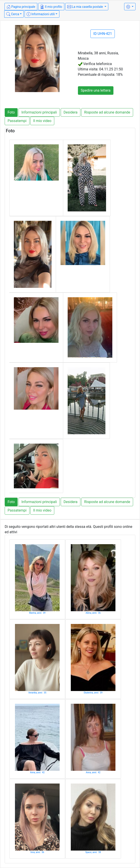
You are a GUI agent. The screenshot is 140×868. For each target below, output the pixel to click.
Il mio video (42, 121)
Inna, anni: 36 (37, 852)
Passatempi (17, 121)
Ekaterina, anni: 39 (93, 693)
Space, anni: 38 (93, 852)
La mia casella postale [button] (86, 7)
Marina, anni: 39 (37, 613)
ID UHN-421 (103, 34)
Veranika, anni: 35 (37, 693)
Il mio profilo (51, 7)
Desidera (71, 112)
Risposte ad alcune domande (107, 112)
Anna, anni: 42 (37, 772)
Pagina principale (21, 7)
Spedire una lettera (96, 90)
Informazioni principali (39, 112)
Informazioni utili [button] (41, 14)
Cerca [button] (13, 14)
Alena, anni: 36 (93, 613)
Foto (11, 112)
